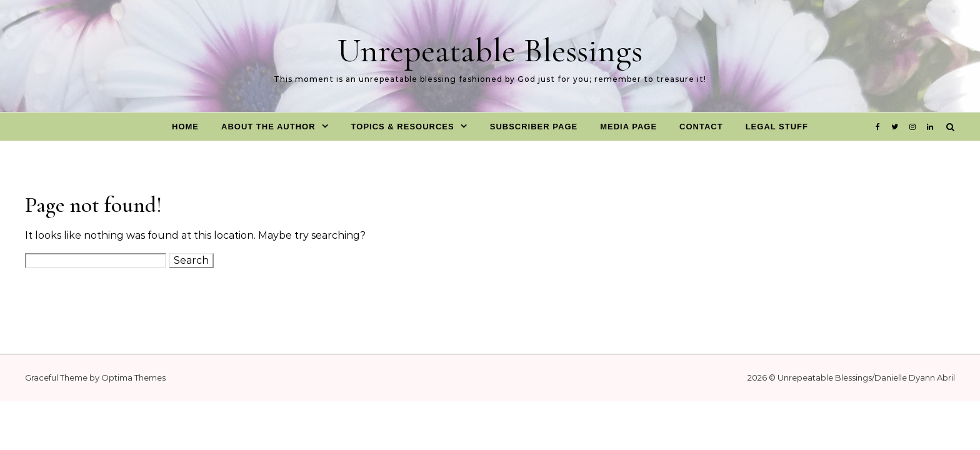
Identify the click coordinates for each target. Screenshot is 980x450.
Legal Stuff (777, 127)
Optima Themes (133, 377)
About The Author (268, 127)
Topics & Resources (403, 127)
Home (185, 127)
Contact (701, 127)
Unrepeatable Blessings (490, 50)
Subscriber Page (534, 127)
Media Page (628, 127)
